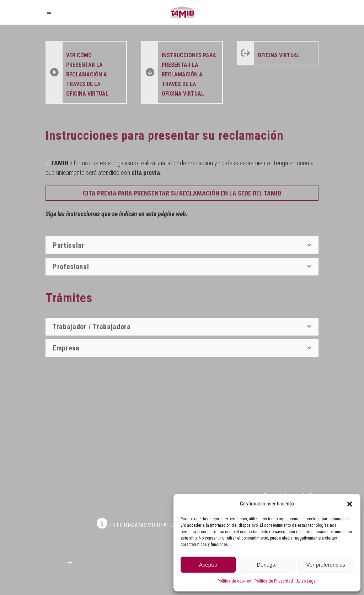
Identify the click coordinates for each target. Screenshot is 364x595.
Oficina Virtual (279, 55)
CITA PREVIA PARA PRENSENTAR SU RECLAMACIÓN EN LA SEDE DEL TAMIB (182, 193)
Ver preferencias (326, 565)
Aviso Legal (307, 581)
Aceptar (208, 565)
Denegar (267, 565)
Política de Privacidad (274, 581)
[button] (350, 504)
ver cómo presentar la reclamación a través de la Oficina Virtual (87, 74)
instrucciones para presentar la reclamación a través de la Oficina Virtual (189, 74)
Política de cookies (234, 581)
